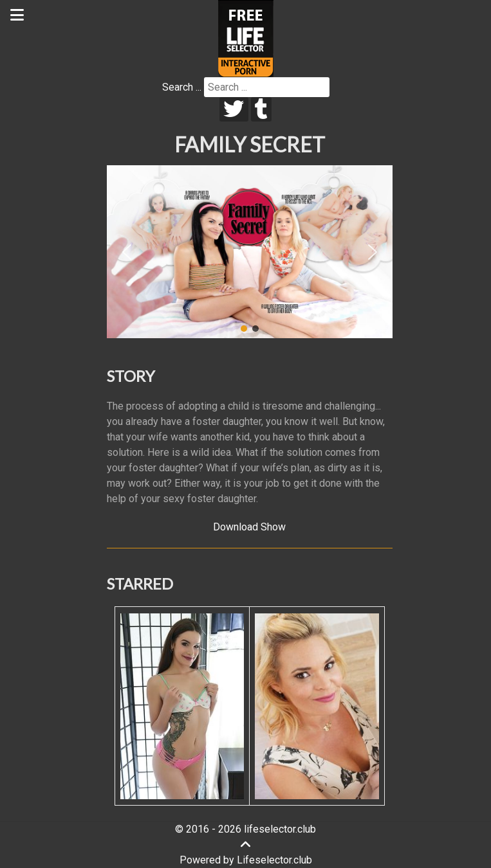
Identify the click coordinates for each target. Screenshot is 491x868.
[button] (127, 252)
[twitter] (234, 109)
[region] (250, 252)
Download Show (249, 527)
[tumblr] (262, 109)
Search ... (182, 87)
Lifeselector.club (274, 860)
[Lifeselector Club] (246, 38)
